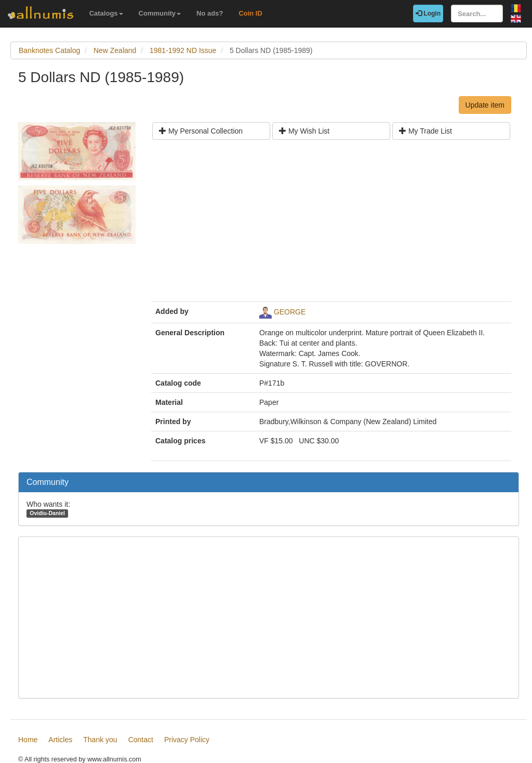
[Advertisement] (331, 225)
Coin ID (250, 13)
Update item (485, 105)
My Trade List (425, 131)
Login (428, 14)
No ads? (210, 13)
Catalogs (106, 13)
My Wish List (304, 131)
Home (28, 740)
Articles (60, 740)
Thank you (100, 740)
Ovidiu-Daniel (47, 513)
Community (160, 13)
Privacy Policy (187, 740)
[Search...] (477, 14)
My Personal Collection (201, 131)
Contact (141, 740)
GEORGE (290, 312)
